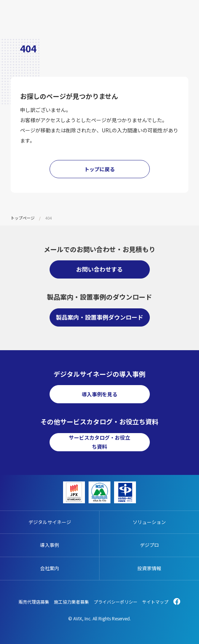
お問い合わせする (99, 269)
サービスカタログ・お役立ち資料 (99, 442)
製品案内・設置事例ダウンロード (99, 317)
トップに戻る (99, 169)
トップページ (23, 218)
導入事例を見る (99, 394)
